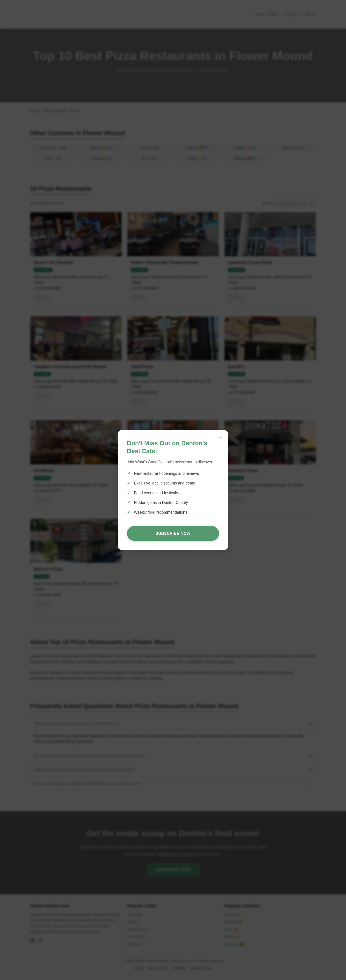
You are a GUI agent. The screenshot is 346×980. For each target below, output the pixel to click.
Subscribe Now (173, 533)
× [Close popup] (221, 437)
